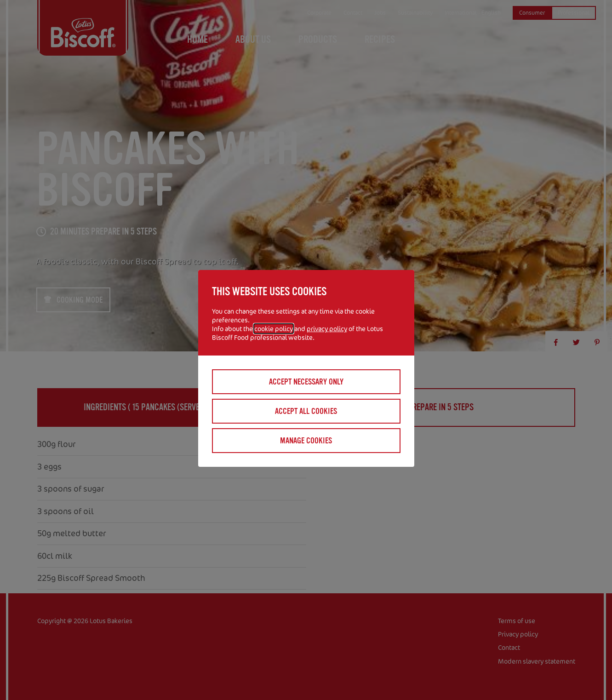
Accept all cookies (306, 411)
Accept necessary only (306, 382)
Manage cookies (306, 441)
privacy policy (327, 329)
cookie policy (274, 329)
